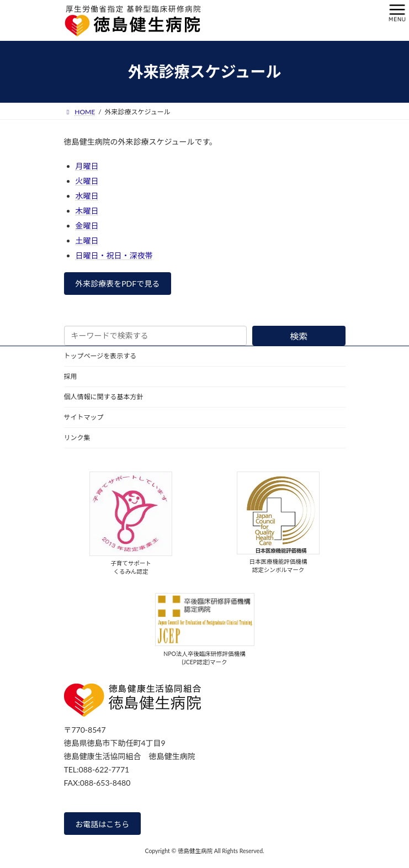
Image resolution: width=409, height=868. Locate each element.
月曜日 (87, 166)
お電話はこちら (102, 824)
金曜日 (87, 226)
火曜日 (87, 181)
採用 (71, 376)
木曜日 (87, 211)
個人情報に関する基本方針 (104, 397)
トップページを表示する (100, 356)
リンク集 (77, 438)
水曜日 (87, 196)
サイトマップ (84, 417)
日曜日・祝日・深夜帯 (114, 255)
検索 (299, 336)
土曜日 (87, 240)
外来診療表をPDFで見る (117, 284)
